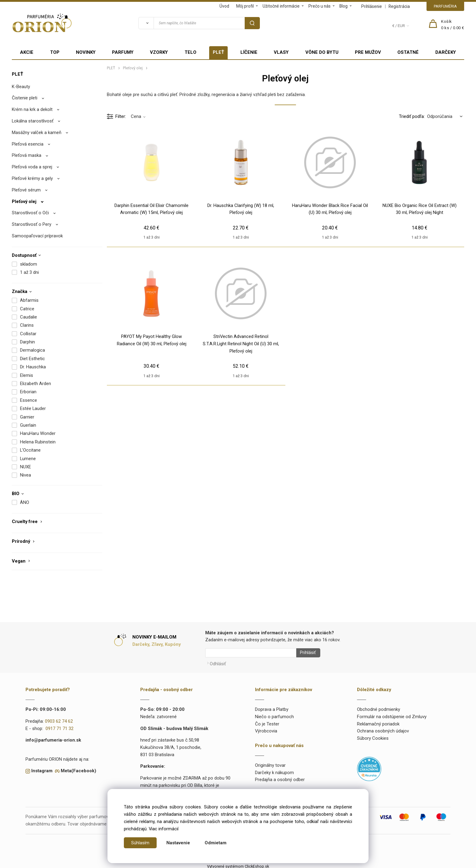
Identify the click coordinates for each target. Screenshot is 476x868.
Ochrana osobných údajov (383, 729)
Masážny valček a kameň (37, 133)
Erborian (28, 392)
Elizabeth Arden (36, 384)
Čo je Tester (267, 722)
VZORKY (159, 52)
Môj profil (245, 6)
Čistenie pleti (25, 98)
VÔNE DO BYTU (322, 52)
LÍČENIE (249, 52)
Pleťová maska (27, 155)
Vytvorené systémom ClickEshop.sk (238, 864)
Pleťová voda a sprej (32, 167)
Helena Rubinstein (38, 442)
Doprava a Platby (272, 707)
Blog (343, 6)
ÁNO (25, 502)
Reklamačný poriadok (378, 722)
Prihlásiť (306, 653)
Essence (29, 400)
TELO (190, 52)
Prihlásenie (372, 6)
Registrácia (399, 6)
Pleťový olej (24, 201)
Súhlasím (140, 843)
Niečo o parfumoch (274, 715)
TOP (55, 52)
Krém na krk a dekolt (32, 109)
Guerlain (28, 425)
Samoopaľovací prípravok (37, 236)
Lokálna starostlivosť (33, 121)
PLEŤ (218, 52)
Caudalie (29, 317)
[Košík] (453, 25)
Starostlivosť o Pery (32, 224)
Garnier (27, 417)
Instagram (42, 769)
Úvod (224, 6)
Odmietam (216, 843)
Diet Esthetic (32, 359)
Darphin (27, 342)
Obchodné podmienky (379, 707)
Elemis (27, 375)
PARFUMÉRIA (445, 6)
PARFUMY (123, 52)
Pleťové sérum (26, 190)
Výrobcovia (266, 729)
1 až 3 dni (29, 272)
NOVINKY (86, 52)
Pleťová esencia (28, 144)
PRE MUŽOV (368, 52)
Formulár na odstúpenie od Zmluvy (392, 715)
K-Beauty (21, 87)
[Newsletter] (251, 653)
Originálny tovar (270, 763)
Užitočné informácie (281, 6)
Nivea (25, 475)
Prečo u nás (320, 6)
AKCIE (27, 52)
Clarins (27, 325)
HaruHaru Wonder (38, 433)
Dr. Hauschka (33, 367)
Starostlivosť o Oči (30, 213)
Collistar (28, 334)
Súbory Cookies (373, 736)
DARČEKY (446, 52)
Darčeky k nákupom (274, 770)
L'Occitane (30, 450)
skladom (29, 264)
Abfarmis (29, 300)
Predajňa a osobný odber (280, 778)
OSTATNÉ (408, 52)
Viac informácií (164, 829)
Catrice (27, 309)
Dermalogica (32, 350)
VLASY (281, 52)
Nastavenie (178, 843)
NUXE (25, 467)
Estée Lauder (33, 408)
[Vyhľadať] (146, 23)
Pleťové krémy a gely (32, 178)
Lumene (28, 459)
